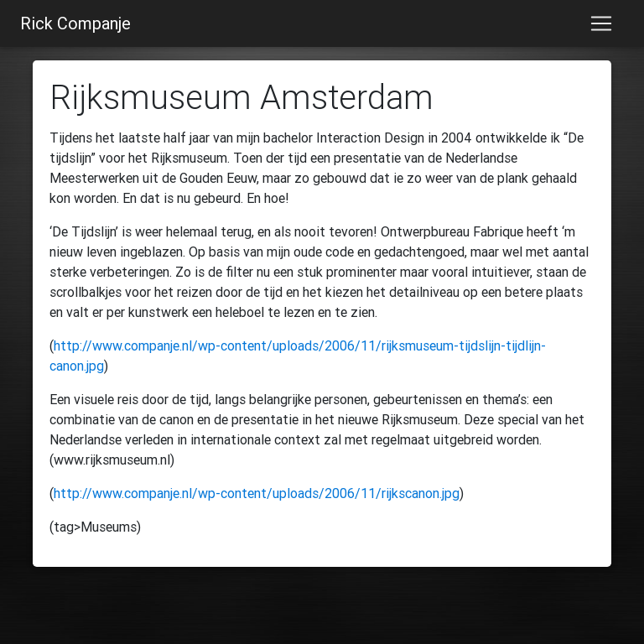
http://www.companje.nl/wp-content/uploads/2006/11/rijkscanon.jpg (257, 493)
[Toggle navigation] (601, 23)
